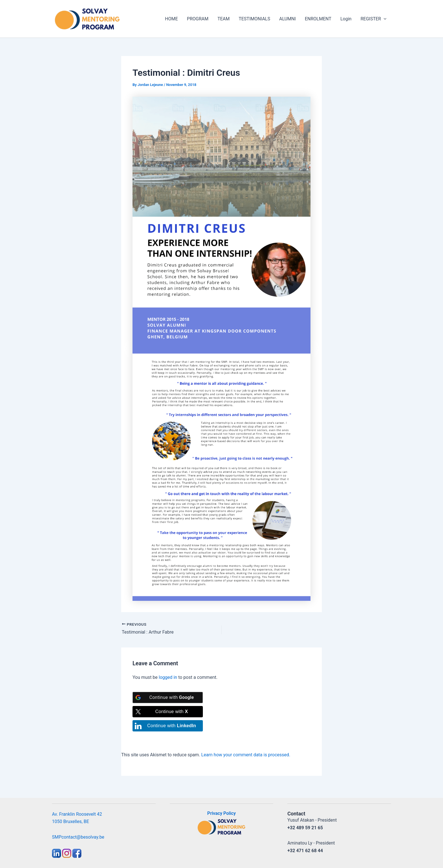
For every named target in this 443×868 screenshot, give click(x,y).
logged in (168, 677)
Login (346, 19)
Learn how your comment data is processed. (246, 755)
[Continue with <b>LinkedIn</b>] (168, 726)
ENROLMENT (318, 19)
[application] (384, 19)
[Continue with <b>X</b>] (168, 712)
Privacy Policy (222, 813)
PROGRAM (198, 19)
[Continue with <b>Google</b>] (168, 698)
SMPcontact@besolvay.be (78, 837)
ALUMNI (287, 19)
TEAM (224, 19)
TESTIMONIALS (254, 19)
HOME (171, 19)
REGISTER (373, 19)
